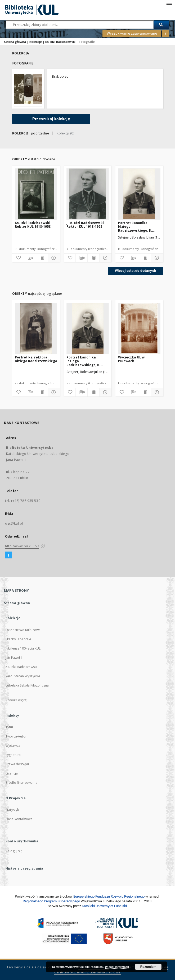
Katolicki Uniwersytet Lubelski (104, 906)
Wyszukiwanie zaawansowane (132, 33)
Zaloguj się (14, 851)
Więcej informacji (117, 967)
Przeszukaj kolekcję (51, 119)
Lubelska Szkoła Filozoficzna (27, 685)
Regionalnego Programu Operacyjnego (51, 901)
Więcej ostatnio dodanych (136, 271)
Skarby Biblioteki (18, 639)
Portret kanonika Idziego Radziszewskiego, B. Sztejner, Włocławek (135, 227)
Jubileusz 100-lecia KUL (23, 648)
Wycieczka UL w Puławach (131, 359)
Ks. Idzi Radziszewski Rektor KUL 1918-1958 (33, 225)
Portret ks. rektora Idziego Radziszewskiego (36, 359)
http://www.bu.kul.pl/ (22, 546)
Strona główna (15, 42)
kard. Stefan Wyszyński (23, 676)
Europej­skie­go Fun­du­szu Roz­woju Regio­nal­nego (109, 896)
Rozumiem (148, 967)
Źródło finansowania (21, 783)
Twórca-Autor (16, 736)
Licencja (12, 773)
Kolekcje (36, 42)
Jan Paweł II (14, 658)
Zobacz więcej (17, 700)
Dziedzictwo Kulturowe (23, 630)
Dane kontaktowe (19, 819)
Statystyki (13, 810)
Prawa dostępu (17, 764)
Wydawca (13, 746)
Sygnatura (13, 755)
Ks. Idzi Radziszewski (60, 42)
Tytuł (9, 727)
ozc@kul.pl (14, 523)
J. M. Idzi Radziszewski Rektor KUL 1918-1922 (85, 225)
